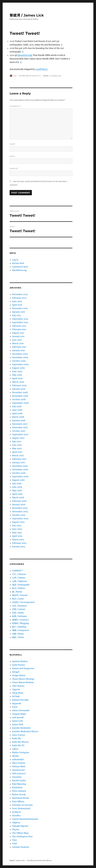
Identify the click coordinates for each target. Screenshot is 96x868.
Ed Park (16, 696)
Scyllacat (16, 812)
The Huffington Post (22, 836)
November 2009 (20, 357)
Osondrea (17, 777)
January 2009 (19, 389)
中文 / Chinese (19, 574)
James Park (18, 724)
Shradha (16, 815)
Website (14, 168)
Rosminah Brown (21, 798)
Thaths (16, 829)
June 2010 (17, 340)
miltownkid (18, 759)
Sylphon (16, 822)
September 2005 (20, 518)
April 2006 (17, 494)
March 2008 (18, 417)
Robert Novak (19, 794)
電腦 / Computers (20, 630)
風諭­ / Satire (18, 637)
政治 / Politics (19, 588)
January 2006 (19, 504)
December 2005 (20, 508)
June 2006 (17, 487)
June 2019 (17, 301)
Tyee (14, 840)
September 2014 (20, 319)
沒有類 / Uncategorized (52, 76)
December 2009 (20, 354)
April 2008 (17, 413)
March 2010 (18, 343)
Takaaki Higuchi (20, 826)
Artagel (16, 672)
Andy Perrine (19, 665)
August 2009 (18, 368)
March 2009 (18, 382)
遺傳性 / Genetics (20, 620)
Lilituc (15, 749)
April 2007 (17, 452)
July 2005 (17, 526)
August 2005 (18, 522)
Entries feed (18, 263)
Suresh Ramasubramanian (25, 819)
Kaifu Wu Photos (20, 742)
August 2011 (18, 333)
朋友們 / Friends (20, 595)
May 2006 (17, 490)
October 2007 (19, 431)
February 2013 (19, 326)
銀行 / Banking (19, 627)
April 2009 (17, 378)
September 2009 (20, 364)
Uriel (14, 843)
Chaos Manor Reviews (23, 682)
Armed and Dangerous (23, 668)
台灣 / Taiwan (19, 578)
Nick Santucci (19, 773)
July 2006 (17, 483)
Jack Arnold (18, 717)
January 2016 (19, 312)
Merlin (15, 756)
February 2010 (19, 347)
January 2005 (19, 547)
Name (12, 144)
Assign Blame (19, 675)
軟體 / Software (19, 616)
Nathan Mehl (19, 766)
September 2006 (20, 476)
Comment (15, 106)
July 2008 (17, 406)
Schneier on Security (22, 805)
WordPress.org (19, 270)
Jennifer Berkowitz (21, 728)
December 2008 (20, 392)
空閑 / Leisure (19, 609)
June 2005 (17, 529)
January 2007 (19, 462)
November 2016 (20, 308)
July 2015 (17, 315)
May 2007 (17, 448)
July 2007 (17, 441)
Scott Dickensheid (21, 808)
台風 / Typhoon (20, 581)
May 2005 (17, 533)
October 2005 (19, 515)
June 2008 (17, 410)
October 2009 (19, 361)
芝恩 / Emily (18, 613)
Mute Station (19, 763)
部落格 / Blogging (21, 623)
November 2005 (20, 511)
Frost (15, 707)
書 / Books (17, 592)
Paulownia (17, 787)
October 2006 (19, 473)
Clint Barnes (18, 686)
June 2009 (17, 371)
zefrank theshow (20, 847)
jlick (15, 76)
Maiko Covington (21, 752)
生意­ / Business (19, 606)
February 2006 (19, 501)
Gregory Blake (19, 714)
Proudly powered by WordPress (39, 861)
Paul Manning (19, 784)
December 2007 (20, 424)
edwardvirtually (25, 55)
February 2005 (19, 543)
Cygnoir (16, 689)
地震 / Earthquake (21, 585)
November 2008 (20, 396)
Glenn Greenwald (21, 710)
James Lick (17, 721)
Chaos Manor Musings (23, 679)
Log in (15, 260)
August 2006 (18, 480)
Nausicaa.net (18, 770)
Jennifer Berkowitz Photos (25, 731)
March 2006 (18, 497)
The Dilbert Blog (20, 833)
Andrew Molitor (20, 661)
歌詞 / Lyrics (18, 599)
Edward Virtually (20, 700)
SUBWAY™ (18, 571)
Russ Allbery (18, 801)
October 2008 (19, 399)
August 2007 (18, 438)
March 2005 (18, 540)
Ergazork (17, 703)
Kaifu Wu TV (18, 745)
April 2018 (17, 305)
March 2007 (18, 455)
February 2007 (19, 459)
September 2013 (20, 322)
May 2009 (17, 375)
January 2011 (18, 336)
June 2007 (17, 445)
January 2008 (19, 420)
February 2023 (19, 298)
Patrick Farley (19, 780)
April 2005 (17, 536)
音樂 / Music (18, 634)
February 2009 (19, 385)
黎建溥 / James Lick (27, 15)
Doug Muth (18, 693)
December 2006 (20, 466)
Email (13, 156)
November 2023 (20, 294)
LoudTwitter (41, 69)
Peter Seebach (19, 791)
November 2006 (20, 469)
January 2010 (18, 350)
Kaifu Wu (17, 738)
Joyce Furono (19, 735)
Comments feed (20, 267)
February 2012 (19, 329)
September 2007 (20, 434)
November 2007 (20, 427)
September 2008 (20, 403)
